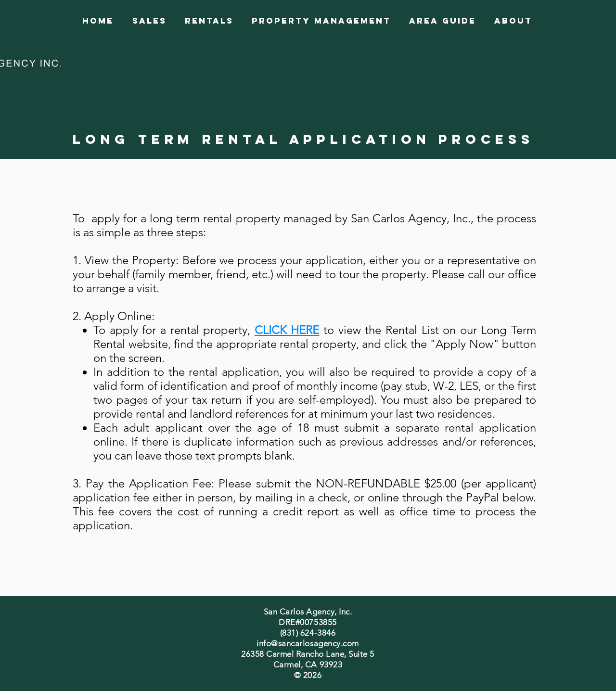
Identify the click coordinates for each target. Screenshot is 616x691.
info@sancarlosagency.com (308, 643)
